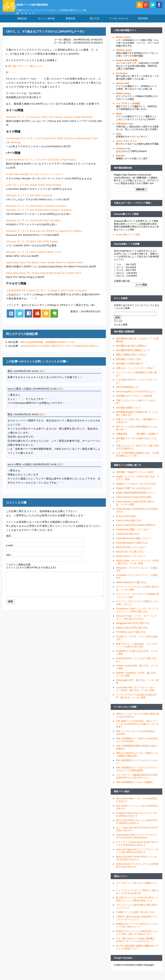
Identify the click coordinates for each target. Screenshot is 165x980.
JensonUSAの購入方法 (128, 538)
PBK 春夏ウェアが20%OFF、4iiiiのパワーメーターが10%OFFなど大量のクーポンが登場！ (137, 728)
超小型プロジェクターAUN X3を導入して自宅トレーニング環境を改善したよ (137, 903)
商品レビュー (121, 880)
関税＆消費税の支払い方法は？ (132, 359)
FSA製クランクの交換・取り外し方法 (135, 916)
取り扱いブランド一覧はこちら (25, 70)
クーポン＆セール (119, 22)
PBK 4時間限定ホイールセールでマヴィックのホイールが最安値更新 (137, 773)
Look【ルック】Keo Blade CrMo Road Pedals (34, 189)
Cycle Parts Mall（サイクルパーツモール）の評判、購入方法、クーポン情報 (135, 693)
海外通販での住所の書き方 (130, 368)
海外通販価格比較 (123, 172)
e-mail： (10, 549)
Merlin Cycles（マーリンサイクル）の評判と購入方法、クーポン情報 (137, 566)
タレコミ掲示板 (46, 22)
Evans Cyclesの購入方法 (129, 525)
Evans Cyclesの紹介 (126, 520)
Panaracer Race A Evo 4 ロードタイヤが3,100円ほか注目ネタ (136, 819)
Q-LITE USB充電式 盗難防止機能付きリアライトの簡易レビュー (137, 951)
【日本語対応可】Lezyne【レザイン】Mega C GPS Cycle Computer (46, 294)
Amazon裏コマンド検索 (126, 218)
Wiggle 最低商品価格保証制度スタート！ (137, 497)
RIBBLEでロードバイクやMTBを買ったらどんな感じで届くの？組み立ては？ (137, 937)
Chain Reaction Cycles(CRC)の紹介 (134, 501)
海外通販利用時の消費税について (133, 354)
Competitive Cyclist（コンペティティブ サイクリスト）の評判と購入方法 (137, 614)
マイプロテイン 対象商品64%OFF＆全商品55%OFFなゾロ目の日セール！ (137, 780)
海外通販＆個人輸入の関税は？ (132, 350)
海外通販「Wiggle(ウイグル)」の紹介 (135, 476)
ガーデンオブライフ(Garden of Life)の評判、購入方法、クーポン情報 (136, 700)
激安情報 (143, 22)
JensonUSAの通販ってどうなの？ (133, 533)
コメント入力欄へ (57, 365)
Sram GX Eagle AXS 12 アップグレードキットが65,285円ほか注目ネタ (137, 855)
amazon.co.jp (123, 152)
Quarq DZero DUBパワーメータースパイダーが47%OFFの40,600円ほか (137, 840)
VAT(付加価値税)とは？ (128, 391)
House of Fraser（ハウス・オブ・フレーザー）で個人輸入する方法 (136, 621)
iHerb (119, 118)
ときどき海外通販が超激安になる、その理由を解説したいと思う (137, 458)
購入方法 (95, 22)
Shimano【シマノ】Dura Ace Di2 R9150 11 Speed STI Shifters (44, 235)
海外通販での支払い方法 (128, 363)
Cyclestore (122, 77)
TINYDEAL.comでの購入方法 (131, 636)
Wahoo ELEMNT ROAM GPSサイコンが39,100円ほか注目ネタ (136, 862)
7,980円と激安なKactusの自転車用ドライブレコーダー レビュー (137, 922)
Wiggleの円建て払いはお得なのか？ (134, 492)
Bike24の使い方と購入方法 (130, 556)
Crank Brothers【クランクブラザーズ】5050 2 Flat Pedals (41, 164)
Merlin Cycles (123, 41)
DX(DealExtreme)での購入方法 (132, 547)
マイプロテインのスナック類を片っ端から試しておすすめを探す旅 (137, 896)
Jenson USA (123, 87)
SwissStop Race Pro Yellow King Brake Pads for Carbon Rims (44, 277)
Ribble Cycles (123, 97)
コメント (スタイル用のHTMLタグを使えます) (31, 571)
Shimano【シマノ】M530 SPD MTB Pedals (32, 245)
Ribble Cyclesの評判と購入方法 (132, 632)
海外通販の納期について (128, 412)
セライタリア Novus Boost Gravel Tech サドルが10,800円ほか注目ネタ (137, 848)
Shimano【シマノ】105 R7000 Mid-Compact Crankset (39, 214)
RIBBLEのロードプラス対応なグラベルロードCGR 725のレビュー (137, 929)
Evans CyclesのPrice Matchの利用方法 (136, 529)
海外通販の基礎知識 (124, 336)
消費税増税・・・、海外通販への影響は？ (137, 438)
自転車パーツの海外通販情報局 (45, 4)
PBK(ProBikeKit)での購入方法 (131, 586)
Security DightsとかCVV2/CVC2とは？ (136, 396)
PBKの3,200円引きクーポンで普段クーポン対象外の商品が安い (137, 759)
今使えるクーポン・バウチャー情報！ (133, 207)
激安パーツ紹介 (122, 795)
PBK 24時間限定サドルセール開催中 (134, 786)
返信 (42, 375)
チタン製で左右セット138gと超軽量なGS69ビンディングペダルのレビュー (135, 944)
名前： (10, 540)
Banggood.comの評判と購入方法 (133, 627)
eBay (119, 138)
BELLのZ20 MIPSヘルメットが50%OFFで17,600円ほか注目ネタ (137, 826)
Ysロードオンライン (126, 145)
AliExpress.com (124, 128)
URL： (10, 559)
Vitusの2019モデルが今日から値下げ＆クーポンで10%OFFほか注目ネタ (60, 350)
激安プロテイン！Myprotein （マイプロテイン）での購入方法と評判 (137, 649)
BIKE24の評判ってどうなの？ (131, 551)
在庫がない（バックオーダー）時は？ (135, 372)
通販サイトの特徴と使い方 (127, 469)
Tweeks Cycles (124, 54)
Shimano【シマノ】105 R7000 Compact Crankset (36, 210)
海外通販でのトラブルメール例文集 (134, 400)
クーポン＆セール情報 (125, 711)
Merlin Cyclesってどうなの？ (131, 560)
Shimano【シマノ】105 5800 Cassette (29, 199)
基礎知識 (70, 22)
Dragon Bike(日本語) (127, 64)
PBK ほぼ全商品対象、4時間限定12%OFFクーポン (48, 346)
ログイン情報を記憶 (20, 568)
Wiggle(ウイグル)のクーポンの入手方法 (136, 488)
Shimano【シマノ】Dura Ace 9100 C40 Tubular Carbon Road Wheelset (49, 121)
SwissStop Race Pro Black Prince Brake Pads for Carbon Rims (44, 266)
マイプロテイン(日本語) (128, 107)
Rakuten (120, 160)
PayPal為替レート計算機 (127, 248)
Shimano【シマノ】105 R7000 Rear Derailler (33, 224)
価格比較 (22, 22)
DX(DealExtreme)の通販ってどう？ (134, 542)
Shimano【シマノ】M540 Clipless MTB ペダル (34, 256)
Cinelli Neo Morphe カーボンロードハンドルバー (35, 178)
